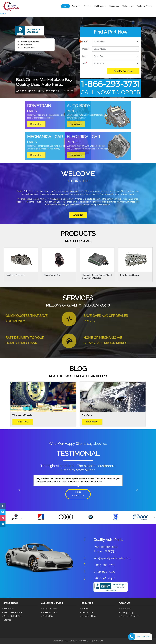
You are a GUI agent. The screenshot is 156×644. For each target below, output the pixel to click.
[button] (19, 490)
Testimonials (128, 6)
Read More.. (23, 422)
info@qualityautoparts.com (112, 558)
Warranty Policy (50, 612)
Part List (87, 6)
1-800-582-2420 (104, 578)
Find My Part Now (123, 71)
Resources (114, 6)
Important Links (89, 616)
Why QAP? (126, 609)
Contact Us (48, 616)
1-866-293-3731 (111, 84)
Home (65, 6)
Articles (85, 609)
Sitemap (7, 620)
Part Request (100, 6)
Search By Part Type (13, 616)
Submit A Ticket (50, 609)
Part (84, 56)
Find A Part (9, 609)
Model (85, 49)
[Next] (154, 518)
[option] (78, 486)
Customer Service (144, 6)
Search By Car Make (13, 612)
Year (85, 64)
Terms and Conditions (130, 616)
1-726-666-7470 (104, 572)
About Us (76, 6)
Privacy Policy (127, 612)
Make (85, 42)
